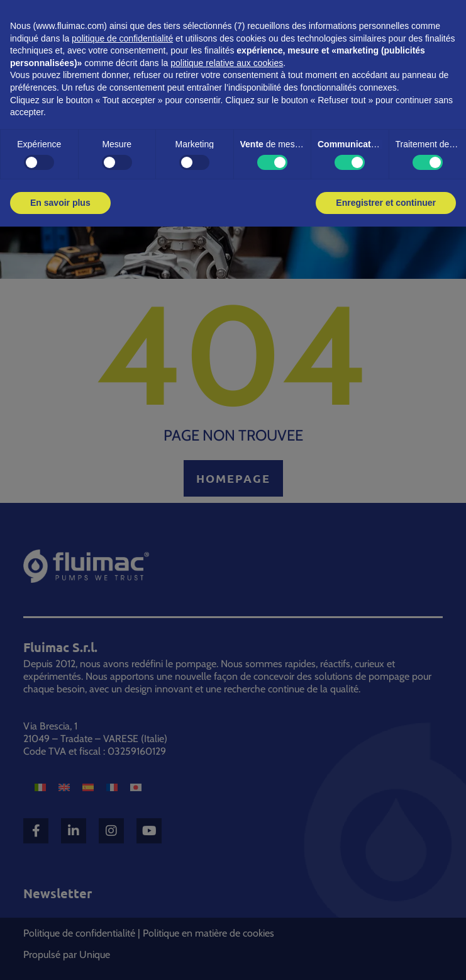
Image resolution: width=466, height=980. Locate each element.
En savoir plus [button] (60, 203)
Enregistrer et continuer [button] (386, 203)
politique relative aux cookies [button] (227, 63)
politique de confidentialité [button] (122, 38)
